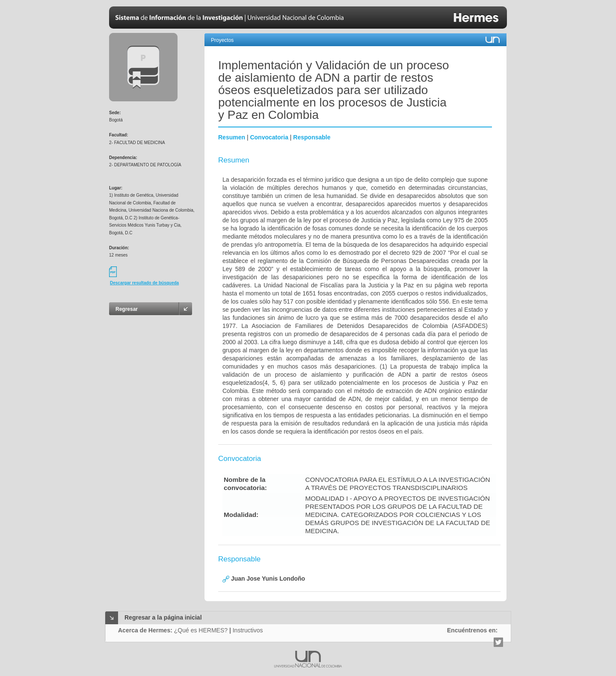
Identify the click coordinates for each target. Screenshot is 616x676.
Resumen (232, 137)
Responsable (312, 137)
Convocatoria (269, 137)
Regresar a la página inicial (163, 617)
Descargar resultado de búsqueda (144, 283)
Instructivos (248, 630)
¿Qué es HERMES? (201, 630)
